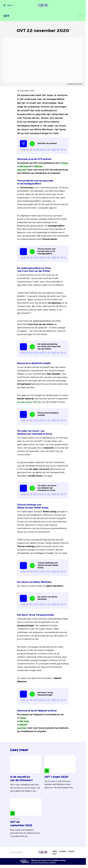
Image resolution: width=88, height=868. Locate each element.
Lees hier (22, 170)
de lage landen (25, 402)
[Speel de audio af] (32, 144)
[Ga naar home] (43, 5)
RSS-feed (24, 166)
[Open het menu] (8, 5)
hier (39, 402)
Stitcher (38, 166)
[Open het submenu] (82, 16)
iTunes (64, 163)
